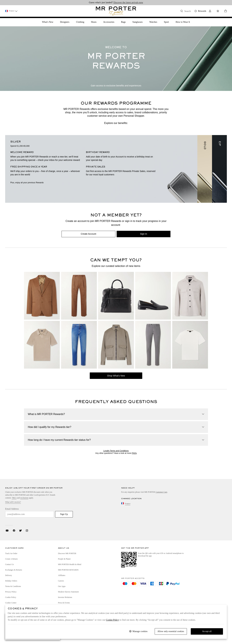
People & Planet (64, 559)
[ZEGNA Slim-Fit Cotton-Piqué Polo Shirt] (42, 345)
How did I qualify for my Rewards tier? (50, 427)
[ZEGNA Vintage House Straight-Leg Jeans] (79, 345)
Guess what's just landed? (116, 2)
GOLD (205, 145)
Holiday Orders (11, 581)
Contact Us (10, 564)
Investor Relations (65, 597)
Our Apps (62, 586)
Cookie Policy (11, 597)
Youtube (7, 531)
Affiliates (62, 575)
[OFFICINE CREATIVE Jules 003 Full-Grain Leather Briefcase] (116, 296)
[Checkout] (224, 11)
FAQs (134, 453)
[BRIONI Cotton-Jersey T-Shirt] (190, 345)
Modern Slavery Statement (68, 592)
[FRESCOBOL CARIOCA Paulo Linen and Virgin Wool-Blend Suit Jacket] (42, 296)
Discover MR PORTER (67, 553)
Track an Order (11, 553)
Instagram (27, 531)
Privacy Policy (11, 592)
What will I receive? (13, 502)
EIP (220, 144)
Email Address (12, 509)
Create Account (88, 234)
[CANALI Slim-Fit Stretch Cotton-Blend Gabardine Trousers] (153, 345)
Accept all (207, 631)
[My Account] (210, 11)
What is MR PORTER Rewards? (46, 414)
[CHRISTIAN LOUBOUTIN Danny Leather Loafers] (153, 296)
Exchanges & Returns (14, 570)
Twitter (20, 531)
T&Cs (14, 498)
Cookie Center (11, 603)
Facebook (14, 531)
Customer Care (161, 492)
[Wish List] (218, 11)
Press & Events (64, 603)
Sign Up (64, 514)
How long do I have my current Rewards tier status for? (59, 440)
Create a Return (11, 559)
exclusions (24, 498)
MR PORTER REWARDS (68, 570)
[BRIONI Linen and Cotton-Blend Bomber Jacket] (116, 345)
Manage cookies (140, 631)
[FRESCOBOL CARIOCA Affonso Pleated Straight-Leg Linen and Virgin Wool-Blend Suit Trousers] (79, 296)
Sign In (144, 234)
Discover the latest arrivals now (128, 2)
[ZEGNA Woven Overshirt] (190, 296)
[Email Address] (29, 514)
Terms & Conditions (13, 586)
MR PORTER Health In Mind (70, 564)
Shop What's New (116, 376)
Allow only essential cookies (171, 631)
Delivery (9, 575)
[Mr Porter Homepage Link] (116, 11)
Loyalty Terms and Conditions (116, 451)
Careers (61, 581)
